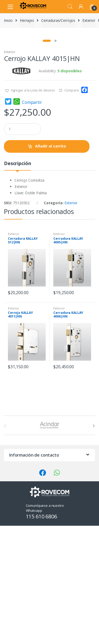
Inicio (8, 20)
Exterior (89, 20)
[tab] (17, 284)
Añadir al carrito (51, 264)
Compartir (32, 221)
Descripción (17, 282)
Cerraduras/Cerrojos (58, 20)
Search (70, 7)
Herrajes (27, 20)
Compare (72, 208)
